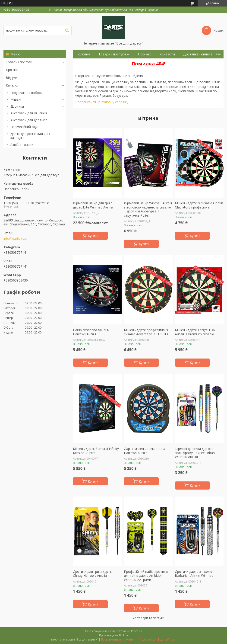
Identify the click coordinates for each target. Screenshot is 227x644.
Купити (93, 236)
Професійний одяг (25, 127)
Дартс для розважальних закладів (30, 136)
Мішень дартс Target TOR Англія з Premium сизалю (195, 332)
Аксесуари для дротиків (29, 120)
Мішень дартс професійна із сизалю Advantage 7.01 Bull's (146, 332)
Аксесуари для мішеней (29, 113)
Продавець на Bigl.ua (113, 635)
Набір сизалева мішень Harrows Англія (91, 332)
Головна (83, 54)
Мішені (16, 99)
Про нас (12, 70)
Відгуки (11, 78)
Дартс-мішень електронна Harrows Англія (145, 451)
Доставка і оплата (198, 54)
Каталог (12, 85)
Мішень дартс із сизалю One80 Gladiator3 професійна (199, 205)
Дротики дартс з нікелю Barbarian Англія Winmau (194, 574)
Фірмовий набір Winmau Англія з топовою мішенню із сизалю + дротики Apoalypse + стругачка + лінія (148, 209)
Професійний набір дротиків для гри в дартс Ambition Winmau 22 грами (146, 576)
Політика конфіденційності (158, 639)
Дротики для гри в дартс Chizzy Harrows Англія (92, 574)
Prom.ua (137, 631)
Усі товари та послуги (148, 618)
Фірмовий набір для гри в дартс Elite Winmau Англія (93, 205)
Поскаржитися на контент (119, 639)
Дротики (17, 106)
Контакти (167, 54)
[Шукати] (67, 30)
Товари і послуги (19, 62)
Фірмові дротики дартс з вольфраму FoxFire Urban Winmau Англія (195, 453)
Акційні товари (22, 145)
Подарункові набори (27, 93)
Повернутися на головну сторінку (102, 102)
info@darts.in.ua (16, 239)
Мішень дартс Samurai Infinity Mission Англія (96, 451)
